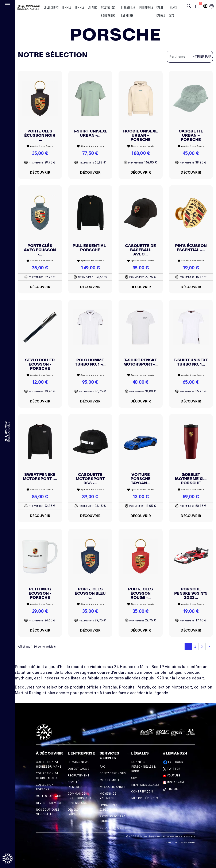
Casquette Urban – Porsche (191, 135)
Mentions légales (145, 785)
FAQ (102, 767)
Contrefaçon (142, 792)
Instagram (173, 782)
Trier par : (204, 57)
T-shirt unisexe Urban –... (90, 133)
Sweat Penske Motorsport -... (40, 477)
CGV (134, 778)
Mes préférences (145, 798)
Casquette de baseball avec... (140, 250)
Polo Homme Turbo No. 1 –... (90, 362)
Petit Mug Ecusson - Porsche (40, 593)
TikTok (170, 789)
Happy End (189, 837)
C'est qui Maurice (171, 837)
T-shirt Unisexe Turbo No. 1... (191, 362)
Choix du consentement (180, 843)
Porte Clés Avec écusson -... (40, 250)
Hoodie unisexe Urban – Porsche (140, 135)
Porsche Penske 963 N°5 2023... (191, 593)
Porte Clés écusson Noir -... (40, 135)
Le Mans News (79, 762)
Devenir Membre (49, 803)
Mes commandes (113, 787)
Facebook (173, 762)
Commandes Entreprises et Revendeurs (80, 798)
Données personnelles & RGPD (143, 767)
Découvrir (40, 172)
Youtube (172, 776)
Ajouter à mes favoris (40, 146)
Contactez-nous (113, 773)
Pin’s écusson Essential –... (191, 248)
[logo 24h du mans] (28, 6)
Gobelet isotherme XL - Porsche (191, 479)
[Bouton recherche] (190, 7)
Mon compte (110, 780)
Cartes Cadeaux (48, 796)
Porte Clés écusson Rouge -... (140, 593)
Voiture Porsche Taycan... (141, 479)
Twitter (172, 769)
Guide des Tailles (113, 828)
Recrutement (79, 776)
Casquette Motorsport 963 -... (90, 479)
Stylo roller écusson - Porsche (40, 364)
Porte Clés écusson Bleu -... (90, 593)
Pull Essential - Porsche (90, 248)
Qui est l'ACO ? (78, 769)
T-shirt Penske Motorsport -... (140, 362)
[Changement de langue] (7, 432)
